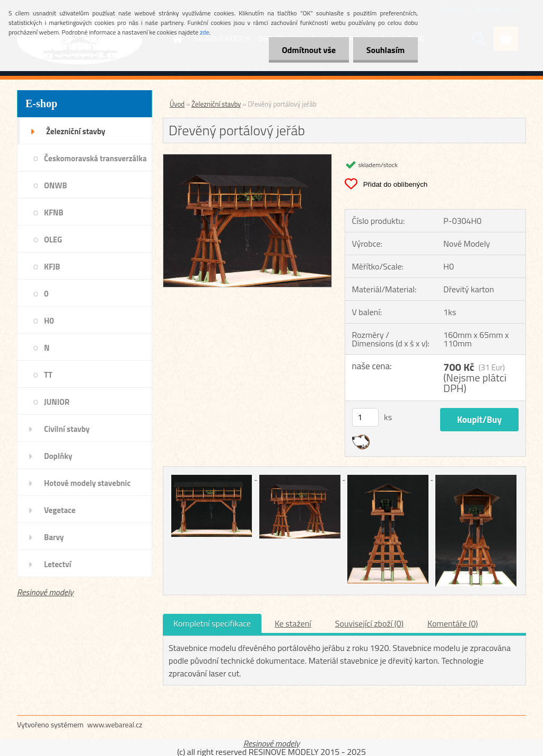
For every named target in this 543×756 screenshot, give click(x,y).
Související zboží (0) (369, 623)
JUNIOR (57, 402)
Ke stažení (293, 623)
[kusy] (365, 417)
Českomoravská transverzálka (95, 158)
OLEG (53, 240)
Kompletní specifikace (212, 623)
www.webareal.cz (115, 724)
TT (48, 375)
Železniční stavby (76, 131)
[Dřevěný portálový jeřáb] (247, 159)
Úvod (177, 104)
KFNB (54, 212)
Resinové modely (45, 592)
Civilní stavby (67, 429)
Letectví (58, 564)
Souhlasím (385, 50)
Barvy (54, 537)
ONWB (55, 185)
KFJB (52, 267)
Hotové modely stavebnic (87, 483)
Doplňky (58, 456)
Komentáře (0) (453, 623)
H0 (49, 321)
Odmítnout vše (309, 50)
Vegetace (60, 510)
